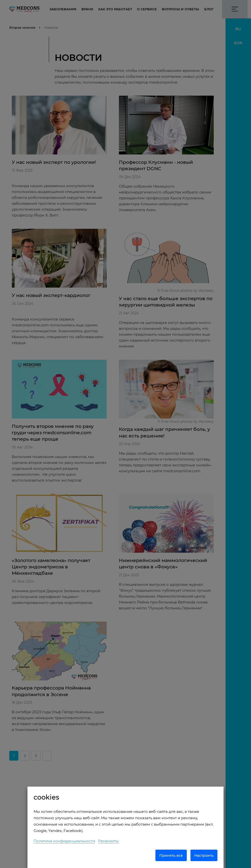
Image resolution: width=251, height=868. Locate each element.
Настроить (204, 855)
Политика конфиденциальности (64, 841)
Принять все (171, 855)
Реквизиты (108, 841)
